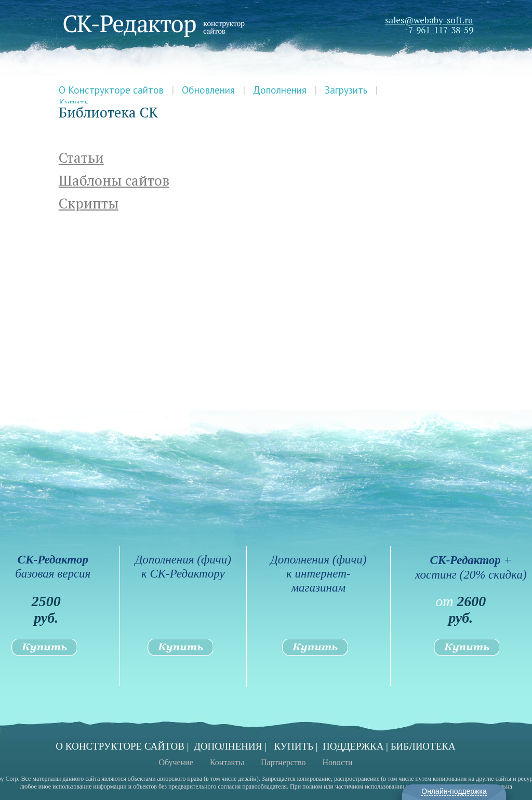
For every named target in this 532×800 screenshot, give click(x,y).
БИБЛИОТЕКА (423, 746)
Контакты (227, 762)
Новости (338, 762)
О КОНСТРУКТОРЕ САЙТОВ (120, 746)
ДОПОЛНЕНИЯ (228, 746)
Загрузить (346, 90)
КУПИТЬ (294, 746)
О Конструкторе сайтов (111, 90)
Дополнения (280, 90)
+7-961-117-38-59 (438, 30)
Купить (74, 102)
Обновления (208, 90)
